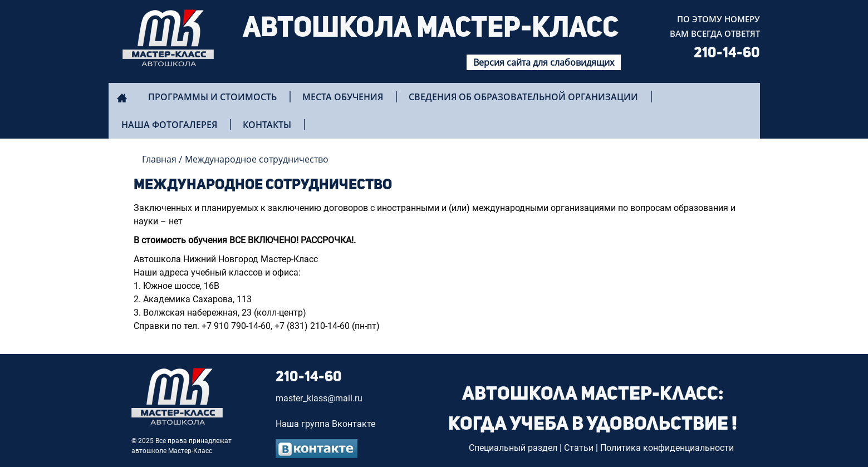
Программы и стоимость (212, 97)
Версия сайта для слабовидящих (544, 62)
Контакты (267, 125)
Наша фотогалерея (169, 125)
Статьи (579, 448)
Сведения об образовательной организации (523, 97)
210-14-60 (727, 53)
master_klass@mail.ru (319, 398)
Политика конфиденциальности (667, 448)
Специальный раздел (513, 448)
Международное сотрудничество (257, 159)
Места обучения (343, 97)
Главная (159, 159)
